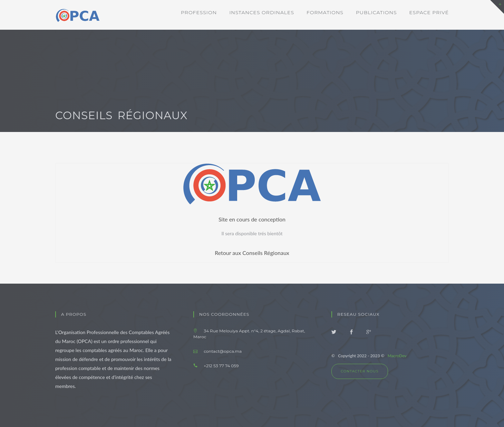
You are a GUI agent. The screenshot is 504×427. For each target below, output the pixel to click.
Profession (199, 12)
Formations (325, 12)
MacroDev (397, 356)
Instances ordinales (262, 12)
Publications (376, 12)
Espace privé (429, 12)
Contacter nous (360, 371)
